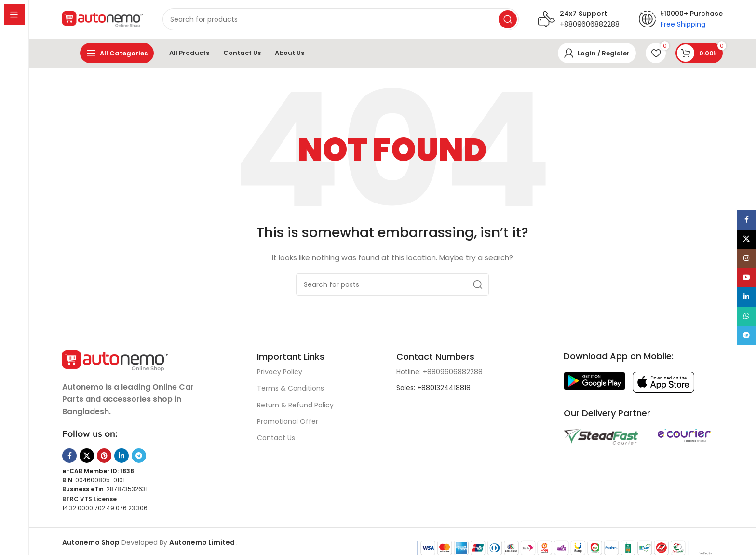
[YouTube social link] (746, 278)
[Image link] (115, 360)
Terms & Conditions (290, 388)
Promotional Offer (288, 421)
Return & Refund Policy (295, 405)
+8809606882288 (590, 24)
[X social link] (87, 456)
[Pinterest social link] (104, 456)
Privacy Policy (280, 372)
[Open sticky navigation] (117, 53)
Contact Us (276, 438)
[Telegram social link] (139, 456)
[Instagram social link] (746, 258)
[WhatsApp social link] (746, 316)
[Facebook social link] (69, 456)
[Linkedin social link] (121, 456)
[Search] (300, 19)
